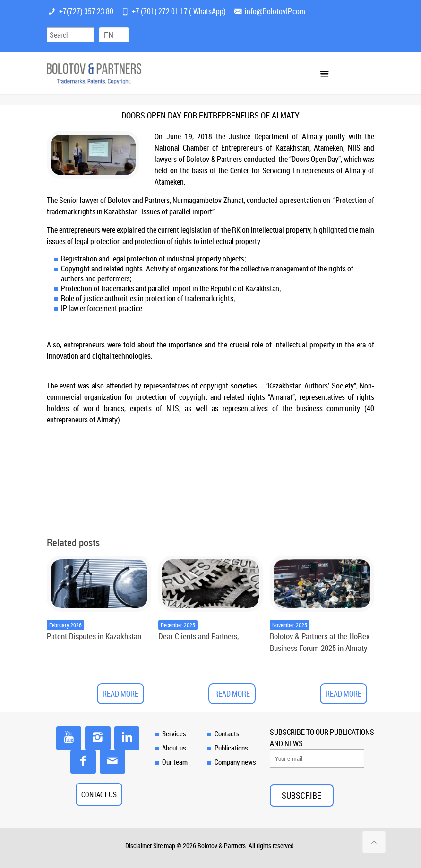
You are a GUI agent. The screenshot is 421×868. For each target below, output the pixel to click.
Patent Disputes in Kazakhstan (94, 636)
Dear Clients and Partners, (198, 636)
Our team (175, 762)
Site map (164, 846)
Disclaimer (138, 846)
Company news (235, 762)
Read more (120, 694)
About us (174, 748)
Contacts (227, 733)
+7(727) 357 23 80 (86, 11)
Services (174, 733)
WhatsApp (208, 11)
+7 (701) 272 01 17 (160, 11)
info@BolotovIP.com (275, 11)
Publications (231, 748)
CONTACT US (99, 794)
